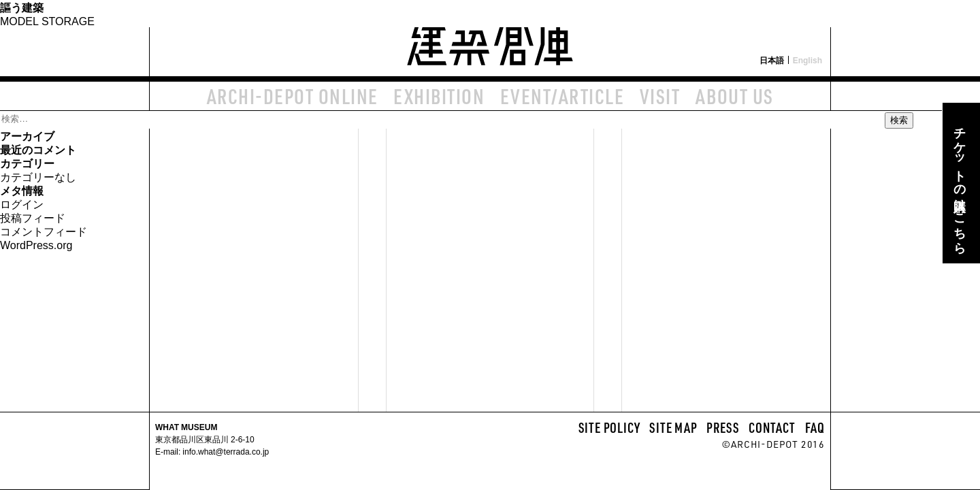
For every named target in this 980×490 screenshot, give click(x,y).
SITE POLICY (609, 427)
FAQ (815, 427)
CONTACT (772, 427)
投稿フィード (33, 217)
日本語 (772, 60)
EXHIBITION (439, 96)
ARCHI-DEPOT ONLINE (293, 96)
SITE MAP (673, 427)
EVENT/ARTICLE (562, 96)
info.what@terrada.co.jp (225, 451)
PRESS (723, 427)
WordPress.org (36, 244)
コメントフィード (44, 231)
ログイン (22, 203)
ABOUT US (735, 96)
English (807, 60)
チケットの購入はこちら (960, 183)
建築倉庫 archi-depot (490, 38)
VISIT (660, 96)
